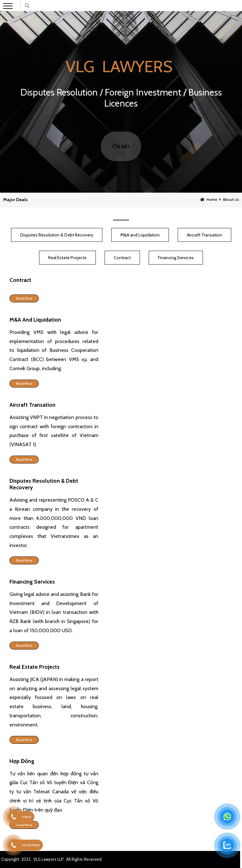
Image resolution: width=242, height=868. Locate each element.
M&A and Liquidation (140, 235)
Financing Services (176, 258)
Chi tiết (121, 146)
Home (212, 199)
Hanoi (27, 817)
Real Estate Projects (67, 258)
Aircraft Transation (205, 235)
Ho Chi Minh (31, 845)
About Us (231, 199)
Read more (24, 298)
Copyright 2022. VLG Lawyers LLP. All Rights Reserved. (52, 859)
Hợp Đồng (22, 761)
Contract (122, 258)
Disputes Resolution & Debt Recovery (57, 235)
